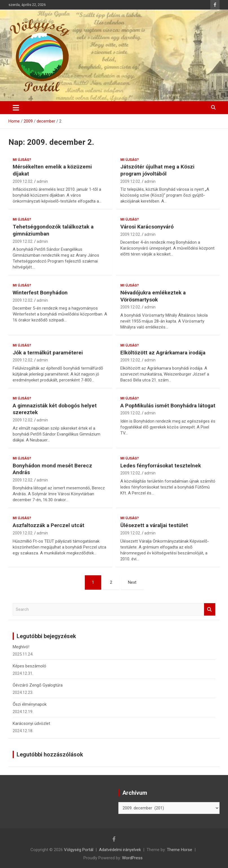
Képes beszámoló (29, 666)
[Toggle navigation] (16, 108)
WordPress (132, 858)
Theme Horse (180, 850)
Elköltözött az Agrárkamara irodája (163, 353)
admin (42, 181)
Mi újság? (22, 160)
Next (132, 582)
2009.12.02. (23, 181)
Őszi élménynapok (30, 704)
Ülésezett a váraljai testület (154, 525)
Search (210, 610)
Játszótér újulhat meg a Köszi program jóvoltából (157, 170)
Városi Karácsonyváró (147, 227)
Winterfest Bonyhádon (40, 293)
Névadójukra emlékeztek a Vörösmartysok (153, 296)
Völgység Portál (79, 850)
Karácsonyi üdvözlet (31, 723)
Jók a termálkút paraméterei (48, 353)
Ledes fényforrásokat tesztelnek (161, 466)
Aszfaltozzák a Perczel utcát (48, 525)
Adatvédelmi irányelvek (120, 850)
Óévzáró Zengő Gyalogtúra (38, 685)
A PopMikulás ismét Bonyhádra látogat (168, 406)
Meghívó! (21, 647)
